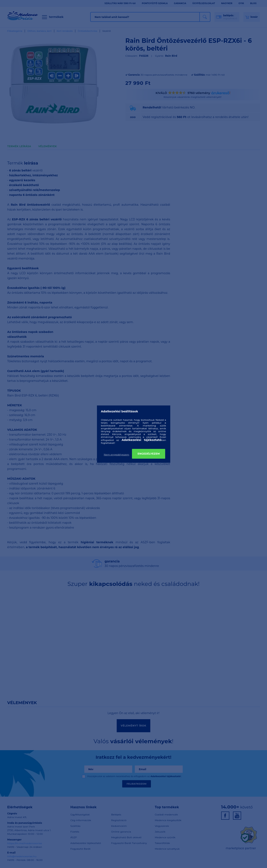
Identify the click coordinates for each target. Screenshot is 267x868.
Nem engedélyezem (117, 454)
